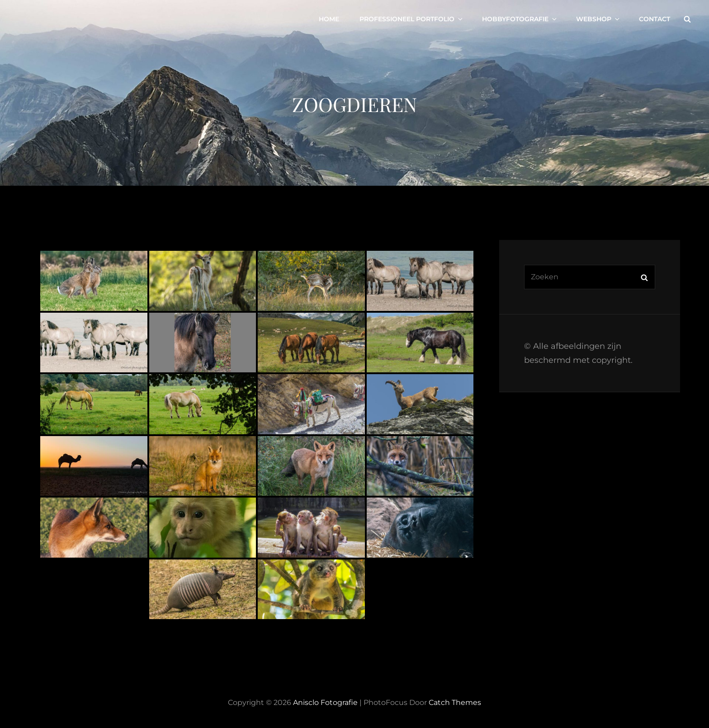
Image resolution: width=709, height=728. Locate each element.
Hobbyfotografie (520, 19)
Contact (655, 19)
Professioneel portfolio (412, 19)
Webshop (598, 19)
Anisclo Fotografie (325, 702)
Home (329, 19)
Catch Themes (455, 702)
